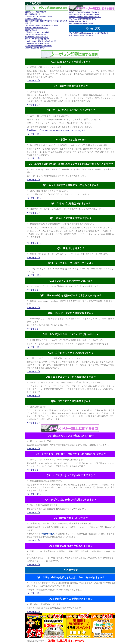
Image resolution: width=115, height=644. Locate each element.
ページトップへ (34, 80)
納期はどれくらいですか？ (78, 21)
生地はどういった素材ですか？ (36, 12)
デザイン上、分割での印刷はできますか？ (84, 19)
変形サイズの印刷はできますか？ (37, 28)
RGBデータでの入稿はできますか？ (37, 39)
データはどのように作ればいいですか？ (39, 16)
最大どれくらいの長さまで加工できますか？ (84, 12)
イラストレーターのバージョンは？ (37, 32)
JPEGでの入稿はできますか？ (35, 48)
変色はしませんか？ (32, 30)
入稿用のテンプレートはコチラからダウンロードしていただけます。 (57, 130)
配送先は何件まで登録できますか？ (81, 35)
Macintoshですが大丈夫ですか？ (37, 37)
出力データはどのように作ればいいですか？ (84, 14)
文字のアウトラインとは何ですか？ (37, 43)
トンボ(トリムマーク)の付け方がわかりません (41, 41)
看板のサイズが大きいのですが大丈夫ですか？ (85, 17)
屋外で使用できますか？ (34, 14)
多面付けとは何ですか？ (34, 19)
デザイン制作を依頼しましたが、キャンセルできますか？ (89, 33)
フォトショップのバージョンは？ (37, 34)
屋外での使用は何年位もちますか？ (81, 23)
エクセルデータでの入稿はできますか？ (39, 46)
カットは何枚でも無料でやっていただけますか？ (42, 25)
